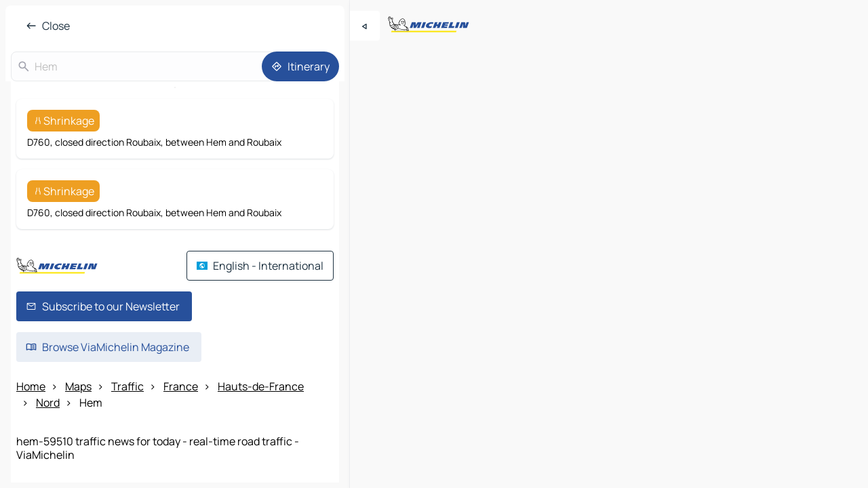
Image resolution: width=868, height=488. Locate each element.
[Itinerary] (300, 66)
